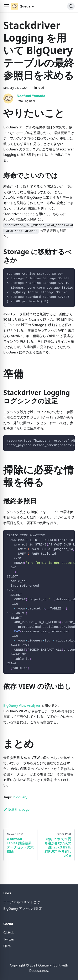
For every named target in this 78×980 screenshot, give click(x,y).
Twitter (9, 939)
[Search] (71, 6)
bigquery (20, 797)
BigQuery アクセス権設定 (23, 909)
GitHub (9, 933)
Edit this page (16, 809)
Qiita (7, 946)
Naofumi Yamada (31, 96)
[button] (6, 6)
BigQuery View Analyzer (22, 705)
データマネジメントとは (22, 902)
